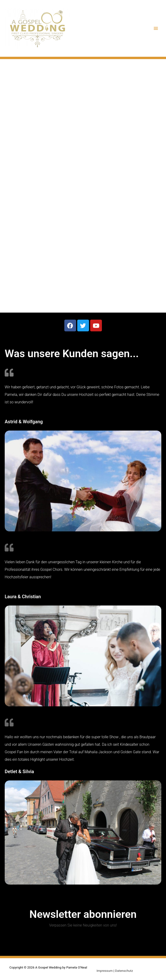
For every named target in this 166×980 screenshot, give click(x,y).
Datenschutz (124, 971)
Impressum (105, 971)
